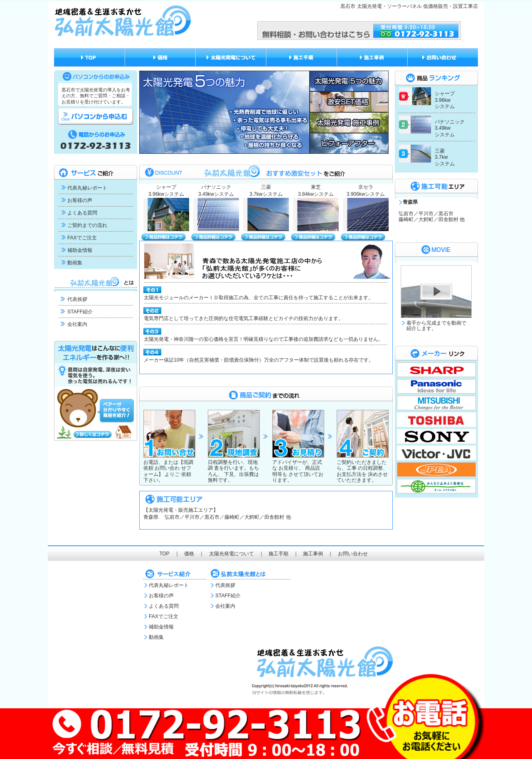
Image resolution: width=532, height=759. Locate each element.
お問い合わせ (353, 554)
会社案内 (77, 324)
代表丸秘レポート (87, 188)
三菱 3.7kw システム (445, 157)
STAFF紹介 (80, 312)
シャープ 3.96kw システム (445, 100)
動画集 (75, 263)
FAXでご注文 (82, 238)
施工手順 (278, 554)
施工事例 (313, 554)
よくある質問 (82, 213)
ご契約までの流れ (87, 225)
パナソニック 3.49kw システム (450, 128)
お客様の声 (80, 200)
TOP (164, 554)
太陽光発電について (232, 554)
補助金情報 (80, 250)
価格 (189, 554)
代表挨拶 (77, 299)
